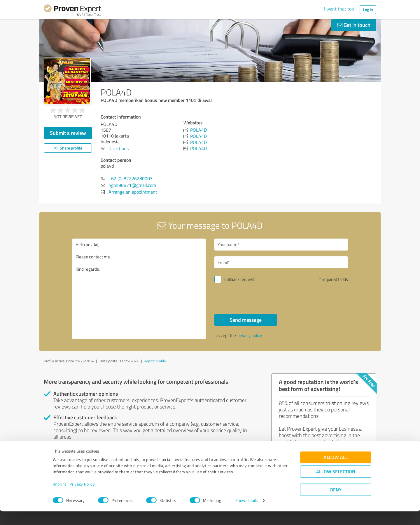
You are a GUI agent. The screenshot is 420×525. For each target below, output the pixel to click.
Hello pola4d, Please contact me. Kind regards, (139, 289)
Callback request (239, 279)
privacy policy (250, 335)
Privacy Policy (82, 498)
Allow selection (336, 485)
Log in (368, 9)
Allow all (336, 471)
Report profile (155, 361)
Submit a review (68, 133)
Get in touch (354, 25)
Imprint (60, 498)
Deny (336, 503)
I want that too (339, 9)
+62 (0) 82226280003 (131, 178)
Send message (246, 320)
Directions (119, 148)
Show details (247, 514)
